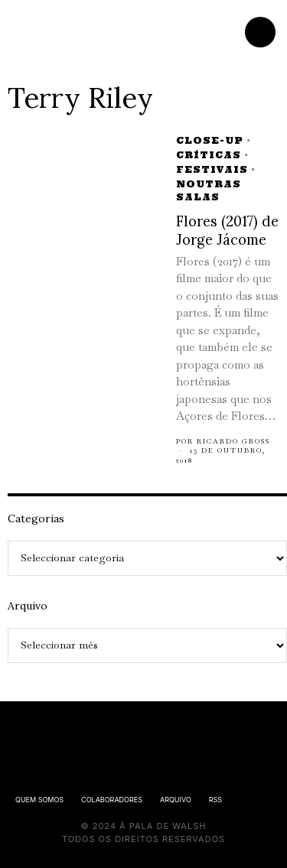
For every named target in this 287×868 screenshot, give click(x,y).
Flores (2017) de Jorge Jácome (227, 231)
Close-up (210, 140)
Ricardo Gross (233, 441)
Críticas (209, 155)
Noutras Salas (209, 190)
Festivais (212, 169)
